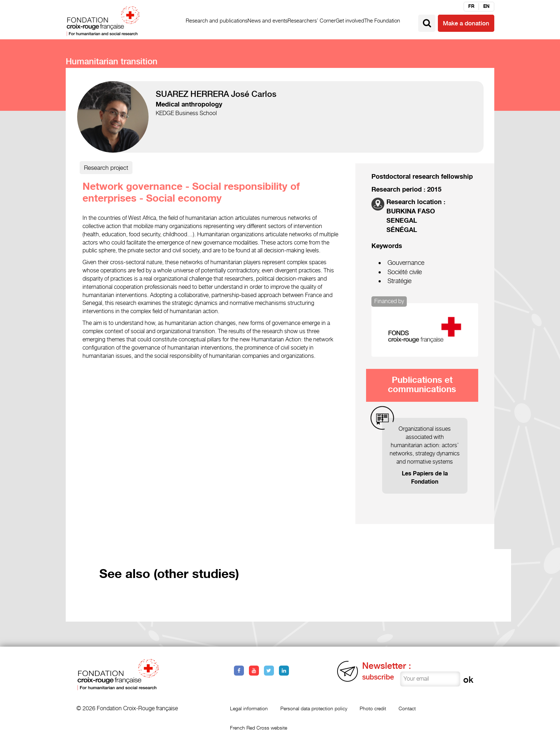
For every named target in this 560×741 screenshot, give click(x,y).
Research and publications (217, 21)
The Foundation (382, 21)
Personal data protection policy (314, 708)
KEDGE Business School (186, 113)
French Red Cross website (259, 728)
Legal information (249, 708)
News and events (267, 21)
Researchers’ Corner (312, 21)
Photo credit (373, 708)
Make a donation (466, 23)
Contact (407, 708)
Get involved (350, 21)
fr (471, 6)
